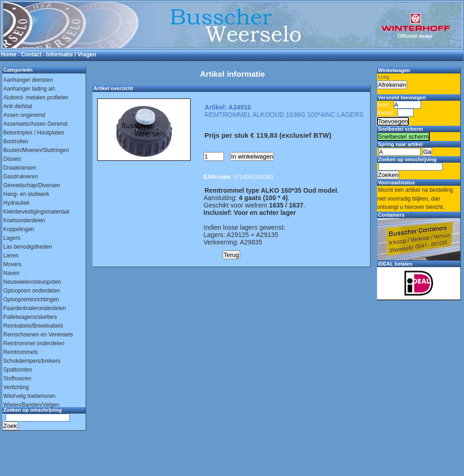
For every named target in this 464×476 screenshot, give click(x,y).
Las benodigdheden (28, 247)
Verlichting (16, 387)
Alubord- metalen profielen (36, 98)
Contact (31, 55)
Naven (11, 273)
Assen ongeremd (24, 115)
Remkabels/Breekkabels (33, 326)
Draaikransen (20, 168)
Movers (12, 264)
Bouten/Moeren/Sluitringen (36, 150)
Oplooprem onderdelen (32, 291)
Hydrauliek (16, 203)
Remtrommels (21, 352)
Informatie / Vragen (71, 55)
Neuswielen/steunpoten (32, 282)
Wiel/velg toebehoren (29, 396)
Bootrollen (16, 141)
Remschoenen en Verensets (38, 335)
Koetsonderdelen (24, 220)
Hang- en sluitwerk (26, 194)
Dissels (12, 159)
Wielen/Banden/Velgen (31, 405)
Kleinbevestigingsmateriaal (36, 212)
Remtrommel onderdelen (34, 343)
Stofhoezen (17, 378)
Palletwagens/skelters (30, 317)
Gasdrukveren (21, 177)
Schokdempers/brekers (32, 361)
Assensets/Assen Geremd (35, 124)
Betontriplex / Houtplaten (34, 133)
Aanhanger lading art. (30, 89)
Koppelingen (19, 229)
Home (9, 55)
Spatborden (18, 370)
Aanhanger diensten (28, 80)
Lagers (12, 238)
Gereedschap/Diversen (32, 185)
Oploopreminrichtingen (31, 299)
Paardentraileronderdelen (34, 308)
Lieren (11, 256)
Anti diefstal (18, 106)
